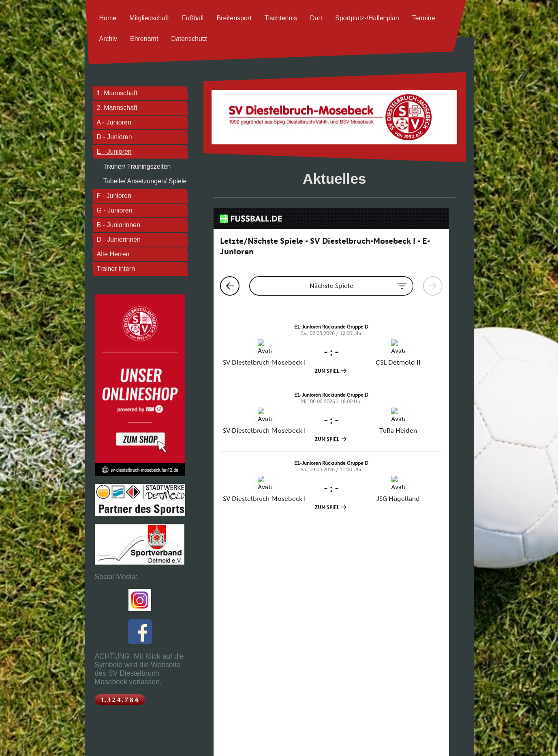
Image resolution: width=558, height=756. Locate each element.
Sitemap (130, 741)
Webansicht (457, 743)
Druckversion (107, 741)
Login (461, 738)
